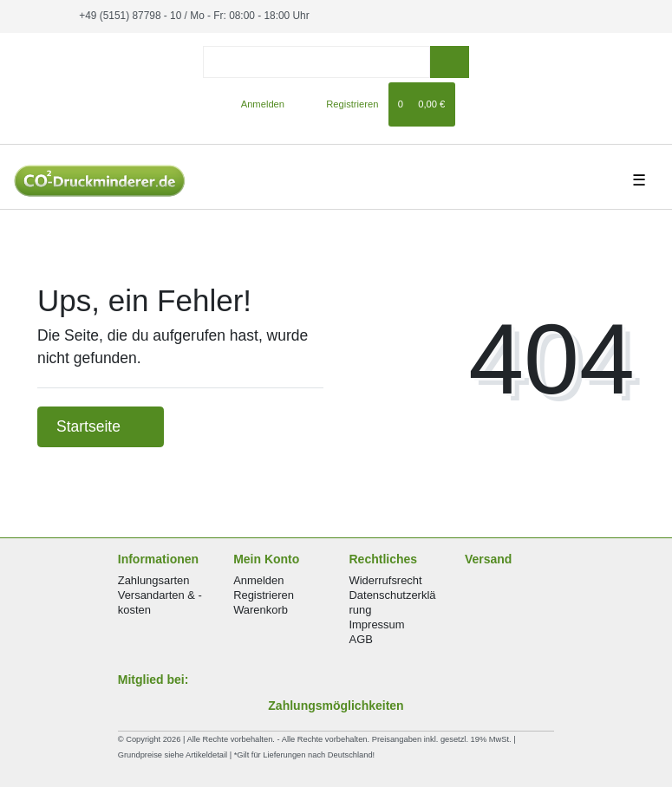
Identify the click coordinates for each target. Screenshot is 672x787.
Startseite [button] (101, 426)
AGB (361, 639)
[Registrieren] (342, 104)
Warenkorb (261, 610)
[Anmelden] (255, 104)
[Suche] (450, 62)
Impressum (377, 624)
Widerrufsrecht (386, 580)
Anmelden (258, 580)
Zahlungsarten (154, 580)
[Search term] (316, 62)
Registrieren (264, 595)
